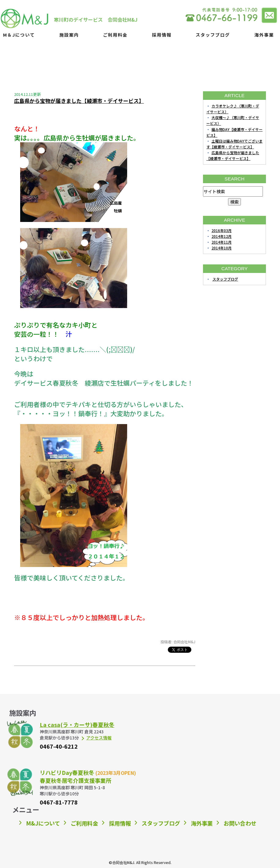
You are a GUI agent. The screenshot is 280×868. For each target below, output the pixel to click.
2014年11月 (222, 242)
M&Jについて (43, 823)
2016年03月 (222, 230)
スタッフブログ (213, 35)
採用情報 (162, 35)
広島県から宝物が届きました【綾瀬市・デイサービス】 (79, 101)
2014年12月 (222, 236)
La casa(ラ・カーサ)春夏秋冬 (77, 725)
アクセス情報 (99, 738)
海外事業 (264, 35)
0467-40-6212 (59, 746)
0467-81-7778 (59, 802)
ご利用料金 (115, 35)
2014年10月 (222, 248)
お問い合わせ (240, 823)
